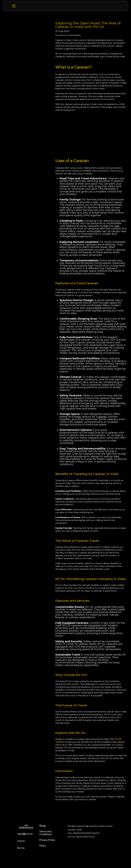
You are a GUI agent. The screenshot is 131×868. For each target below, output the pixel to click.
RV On (18, 849)
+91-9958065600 (22, 827)
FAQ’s (43, 846)
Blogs (43, 826)
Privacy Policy (47, 840)
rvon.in (18, 842)
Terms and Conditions (46, 833)
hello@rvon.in (22, 835)
